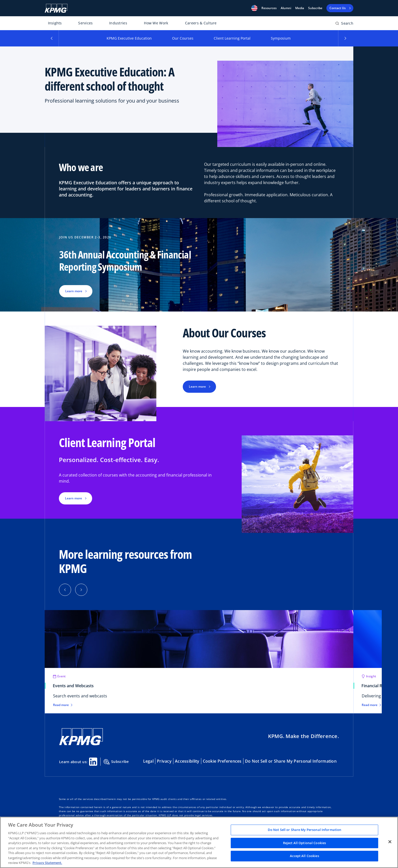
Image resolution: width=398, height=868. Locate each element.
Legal (148, 761)
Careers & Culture (201, 23)
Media (300, 8)
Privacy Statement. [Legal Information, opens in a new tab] (47, 863)
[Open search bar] (344, 24)
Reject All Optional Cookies (305, 843)
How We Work (156, 23)
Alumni (286, 8)
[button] (254, 8)
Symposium (281, 38)
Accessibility (187, 761)
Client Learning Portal (232, 38)
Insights (55, 23)
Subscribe (315, 8)
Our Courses (183, 38)
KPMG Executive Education (129, 38)
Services (85, 23)
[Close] (390, 842)
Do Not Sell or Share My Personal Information (291, 761)
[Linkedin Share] (93, 762)
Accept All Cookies (304, 856)
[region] (199, 842)
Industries (118, 23)
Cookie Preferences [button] (222, 761)
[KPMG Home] (56, 8)
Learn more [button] (74, 291)
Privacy (164, 761)
